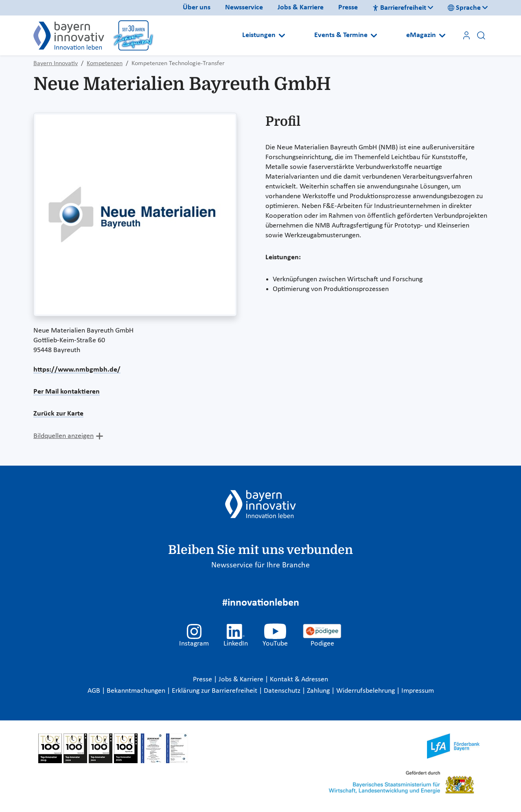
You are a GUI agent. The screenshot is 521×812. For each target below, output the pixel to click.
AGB (95, 691)
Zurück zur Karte (58, 414)
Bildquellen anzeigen (63, 436)
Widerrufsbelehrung (366, 691)
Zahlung (319, 691)
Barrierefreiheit (399, 8)
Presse (348, 8)
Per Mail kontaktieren (67, 392)
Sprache (464, 8)
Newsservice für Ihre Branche (260, 565)
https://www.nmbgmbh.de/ (77, 370)
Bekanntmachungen (137, 691)
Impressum (418, 691)
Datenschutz (283, 691)
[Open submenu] (282, 35)
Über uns (197, 8)
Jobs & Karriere (301, 8)
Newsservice (244, 8)
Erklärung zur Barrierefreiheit (215, 691)
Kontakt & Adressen (299, 680)
